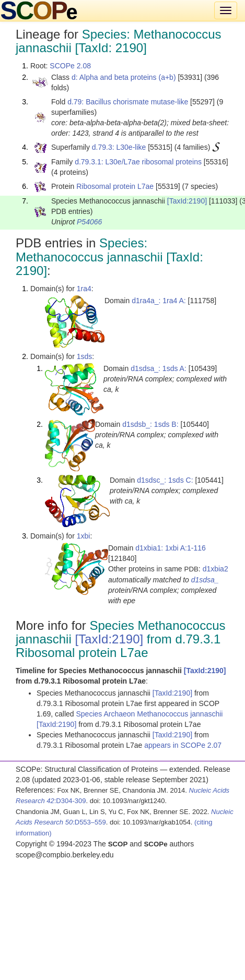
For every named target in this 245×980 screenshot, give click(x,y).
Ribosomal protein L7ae (115, 186)
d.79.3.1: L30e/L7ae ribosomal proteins (138, 162)
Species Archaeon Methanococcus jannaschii (150, 714)
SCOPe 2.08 (70, 66)
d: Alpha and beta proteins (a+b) (124, 77)
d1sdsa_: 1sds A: (159, 368)
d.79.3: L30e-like (119, 147)
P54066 (89, 222)
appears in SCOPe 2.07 (183, 745)
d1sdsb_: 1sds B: (150, 424)
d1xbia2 (215, 569)
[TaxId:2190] (187, 201)
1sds (85, 356)
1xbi (84, 536)
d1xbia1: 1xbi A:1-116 (171, 548)
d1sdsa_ (205, 580)
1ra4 (84, 289)
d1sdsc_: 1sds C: (165, 480)
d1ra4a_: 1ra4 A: (159, 301)
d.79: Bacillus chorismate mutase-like (128, 102)
